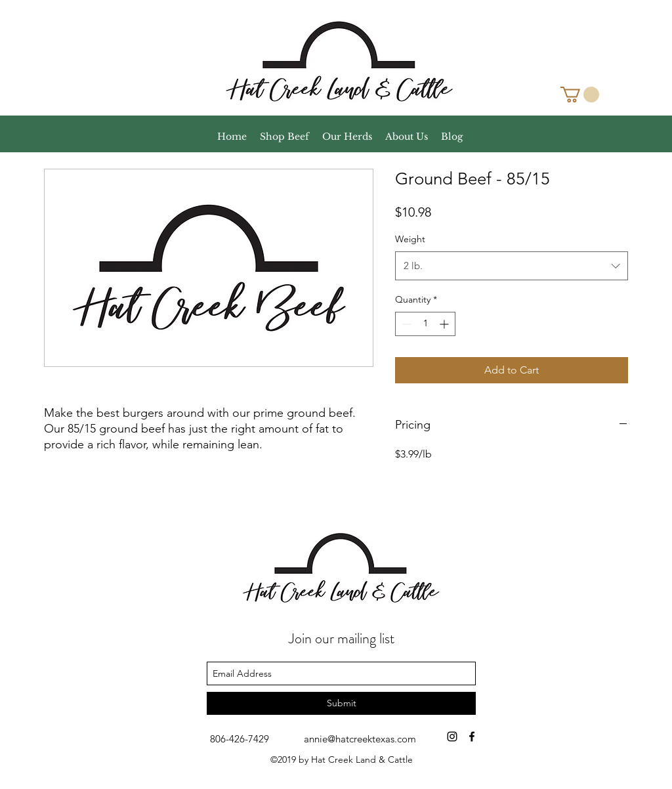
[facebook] (472, 736)
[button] (580, 95)
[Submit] (341, 703)
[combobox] (512, 266)
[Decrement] (405, 324)
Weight (410, 239)
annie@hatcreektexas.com (360, 739)
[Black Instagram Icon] (452, 736)
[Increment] (445, 324)
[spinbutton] (425, 324)
